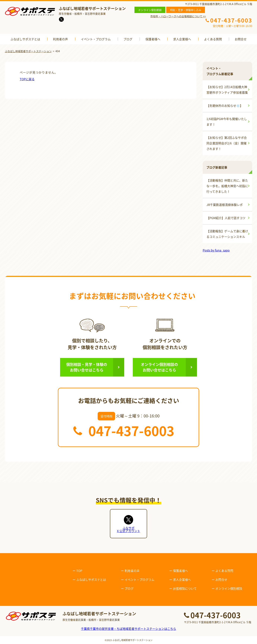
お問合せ (241, 39)
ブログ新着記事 (217, 167)
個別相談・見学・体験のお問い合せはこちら (87, 367)
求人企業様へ (182, 39)
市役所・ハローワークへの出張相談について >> (178, 16)
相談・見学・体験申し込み (186, 10)
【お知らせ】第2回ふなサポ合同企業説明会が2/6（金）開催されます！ (227, 143)
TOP (79, 571)
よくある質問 (213, 39)
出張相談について (185, 588)
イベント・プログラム (96, 39)
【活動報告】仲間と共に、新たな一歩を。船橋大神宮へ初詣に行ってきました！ (227, 186)
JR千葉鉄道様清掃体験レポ (225, 205)
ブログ (128, 39)
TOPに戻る (27, 79)
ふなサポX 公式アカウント (129, 529)
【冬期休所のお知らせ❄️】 (225, 106)
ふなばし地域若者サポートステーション (132, 640)
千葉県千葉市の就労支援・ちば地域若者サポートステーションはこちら (128, 629)
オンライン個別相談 (150, 10)
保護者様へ (153, 39)
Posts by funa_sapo (216, 250)
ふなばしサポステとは (25, 39)
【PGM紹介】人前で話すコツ (226, 218)
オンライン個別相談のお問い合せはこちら (159, 367)
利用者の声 (60, 39)
